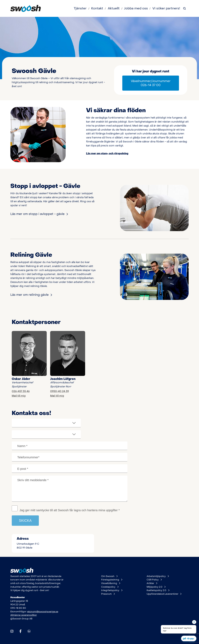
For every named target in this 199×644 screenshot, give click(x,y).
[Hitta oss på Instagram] (12, 631)
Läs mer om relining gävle (31, 295)
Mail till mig (19, 396)
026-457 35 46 (21, 391)
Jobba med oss (136, 8)
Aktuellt (114, 8)
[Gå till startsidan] (26, 8)
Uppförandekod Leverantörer (164, 594)
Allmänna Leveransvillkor (24, 615)
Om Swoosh (109, 576)
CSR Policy (154, 580)
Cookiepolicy (110, 587)
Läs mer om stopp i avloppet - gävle (39, 214)
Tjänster (80, 8)
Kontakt (97, 8)
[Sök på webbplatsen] (184, 8)
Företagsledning (112, 580)
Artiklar (152, 583)
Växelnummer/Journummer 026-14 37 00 (151, 83)
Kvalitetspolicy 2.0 (158, 590)
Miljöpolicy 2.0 (156, 587)
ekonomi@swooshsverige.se (43, 612)
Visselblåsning (111, 583)
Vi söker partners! (166, 8)
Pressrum (108, 594)
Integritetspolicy (112, 590)
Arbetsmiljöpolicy (158, 576)
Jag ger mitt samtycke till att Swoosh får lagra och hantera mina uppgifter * (70, 510)
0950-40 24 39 (59, 391)
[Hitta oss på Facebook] (20, 631)
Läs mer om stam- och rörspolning (107, 154)
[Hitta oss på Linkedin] (29, 631)
